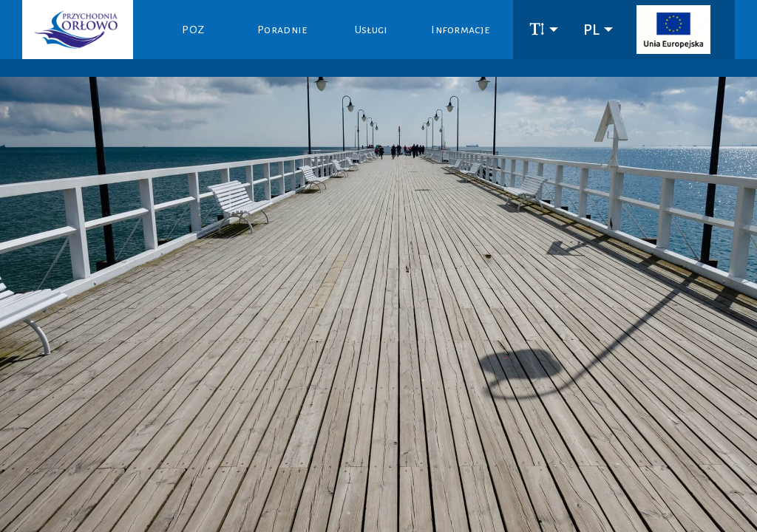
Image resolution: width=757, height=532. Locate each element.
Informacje (460, 30)
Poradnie (282, 30)
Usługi (371, 30)
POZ (193, 30)
